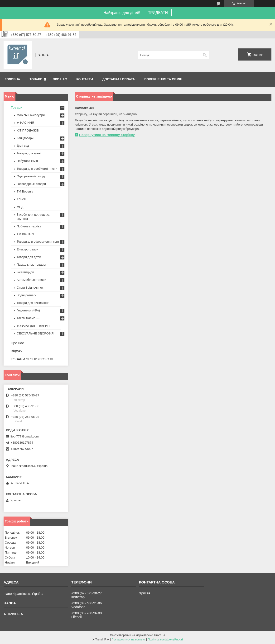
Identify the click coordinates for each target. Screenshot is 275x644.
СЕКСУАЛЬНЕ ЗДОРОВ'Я (35, 333)
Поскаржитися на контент (128, 639)
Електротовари (27, 249)
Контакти (85, 79)
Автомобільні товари (31, 280)
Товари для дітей (29, 257)
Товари (36, 79)
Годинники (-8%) (28, 310)
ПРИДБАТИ (158, 13)
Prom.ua (160, 635)
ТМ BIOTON (25, 234)
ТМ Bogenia (25, 191)
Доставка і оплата (119, 79)
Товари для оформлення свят (38, 242)
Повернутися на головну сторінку (107, 135)
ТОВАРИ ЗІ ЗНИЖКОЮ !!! (32, 359)
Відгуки (17, 351)
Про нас (60, 79)
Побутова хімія (27, 161)
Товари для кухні (29, 153)
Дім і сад (23, 146)
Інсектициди (25, 272)
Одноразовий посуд (31, 176)
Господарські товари (31, 184)
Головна (12, 79)
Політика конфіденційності (165, 639)
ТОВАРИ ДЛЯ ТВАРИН (33, 326)
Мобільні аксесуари (31, 115)
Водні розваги (27, 295)
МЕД (20, 207)
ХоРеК (21, 199)
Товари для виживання (33, 303)
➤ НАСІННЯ (25, 123)
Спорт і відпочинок (30, 288)
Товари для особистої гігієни (37, 169)
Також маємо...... (29, 318)
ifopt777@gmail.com (25, 436)
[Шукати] (205, 55)
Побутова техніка (29, 226)
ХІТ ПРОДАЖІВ (28, 130)
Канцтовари (25, 138)
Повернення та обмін (163, 79)
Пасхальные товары (31, 265)
